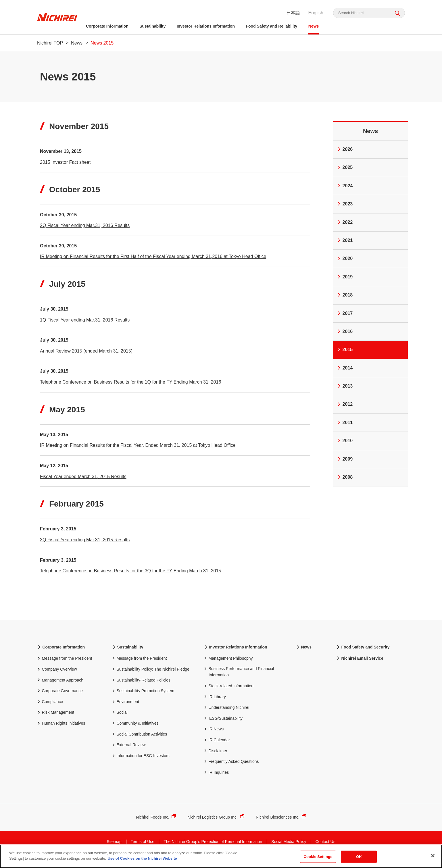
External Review (129, 750)
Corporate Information (107, 26)
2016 (345, 331)
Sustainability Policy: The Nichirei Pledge (151, 674)
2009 (345, 459)
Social (120, 718)
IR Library (215, 702)
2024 (345, 186)
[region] (221, 856)
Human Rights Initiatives (61, 729)
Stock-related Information (229, 691)
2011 (345, 423)
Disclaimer (216, 756)
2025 (345, 167)
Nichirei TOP (50, 43)
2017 (345, 313)
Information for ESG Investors (141, 761)
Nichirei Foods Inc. (156, 823)
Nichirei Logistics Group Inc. (216, 823)
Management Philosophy (228, 664)
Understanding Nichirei (226, 713)
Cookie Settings (318, 857)
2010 (345, 441)
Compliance (50, 707)
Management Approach (60, 685)
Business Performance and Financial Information (239, 677)
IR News (214, 734)
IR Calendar (217, 745)
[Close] (433, 856)
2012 (345, 404)
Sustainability (152, 26)
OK (359, 857)
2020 (345, 258)
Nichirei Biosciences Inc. (281, 823)
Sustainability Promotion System (143, 696)
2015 (345, 350)
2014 (345, 368)
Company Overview (57, 674)
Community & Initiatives (135, 729)
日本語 (293, 13)
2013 (345, 386)
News (314, 26)
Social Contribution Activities (139, 739)
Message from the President (65, 664)
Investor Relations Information (206, 26)
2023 (345, 204)
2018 (345, 295)
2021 (345, 240)
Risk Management (56, 718)
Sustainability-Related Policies (141, 685)
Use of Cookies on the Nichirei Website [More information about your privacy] (142, 858)
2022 (345, 222)
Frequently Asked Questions (231, 767)
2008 (345, 477)
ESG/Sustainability (226, 724)
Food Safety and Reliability (271, 26)
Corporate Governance (60, 696)
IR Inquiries (216, 778)
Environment (125, 707)
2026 (345, 149)
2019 (345, 277)
